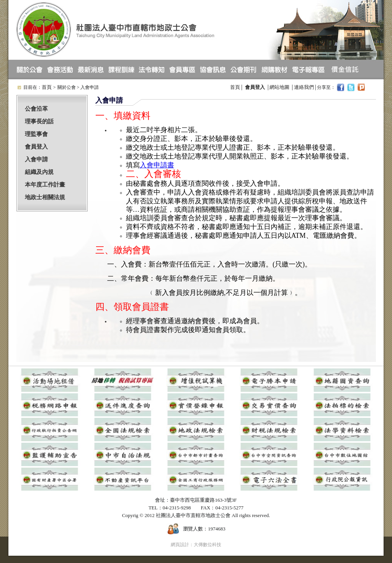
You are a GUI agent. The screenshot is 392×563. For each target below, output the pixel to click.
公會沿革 (36, 109)
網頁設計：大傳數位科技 (196, 545)
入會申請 (36, 159)
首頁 (47, 87)
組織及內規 (39, 172)
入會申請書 (157, 165)
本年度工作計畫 (45, 185)
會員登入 (36, 147)
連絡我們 (304, 87)
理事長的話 (39, 121)
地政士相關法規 (45, 197)
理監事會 (36, 134)
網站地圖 (279, 87)
